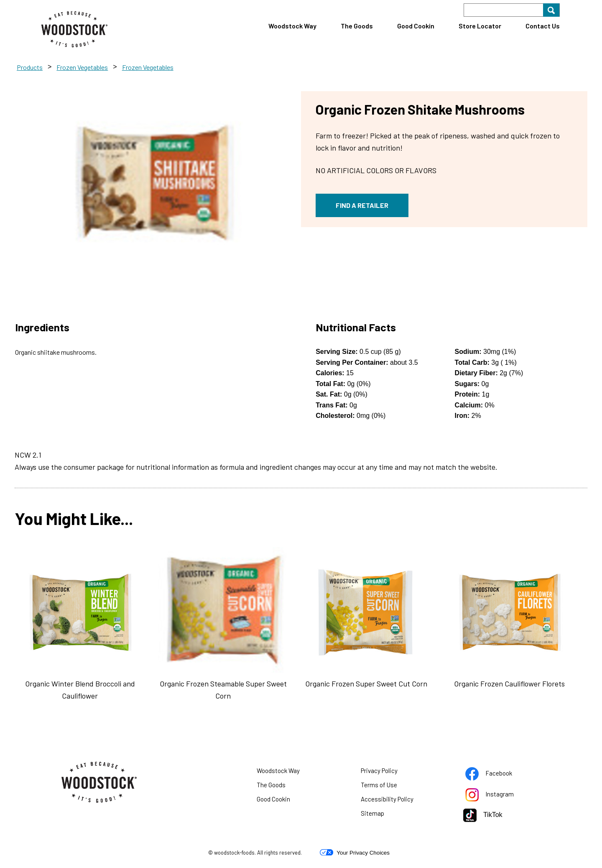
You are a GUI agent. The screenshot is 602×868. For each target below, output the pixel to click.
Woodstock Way (292, 26)
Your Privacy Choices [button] (355, 853)
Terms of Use (389, 786)
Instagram (500, 796)
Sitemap (372, 813)
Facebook (499, 775)
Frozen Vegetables (82, 67)
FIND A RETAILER (362, 205)
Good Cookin (416, 26)
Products (30, 67)
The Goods (357, 26)
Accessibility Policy (398, 801)
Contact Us (543, 26)
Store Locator (480, 26)
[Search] (512, 10)
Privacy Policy (390, 772)
